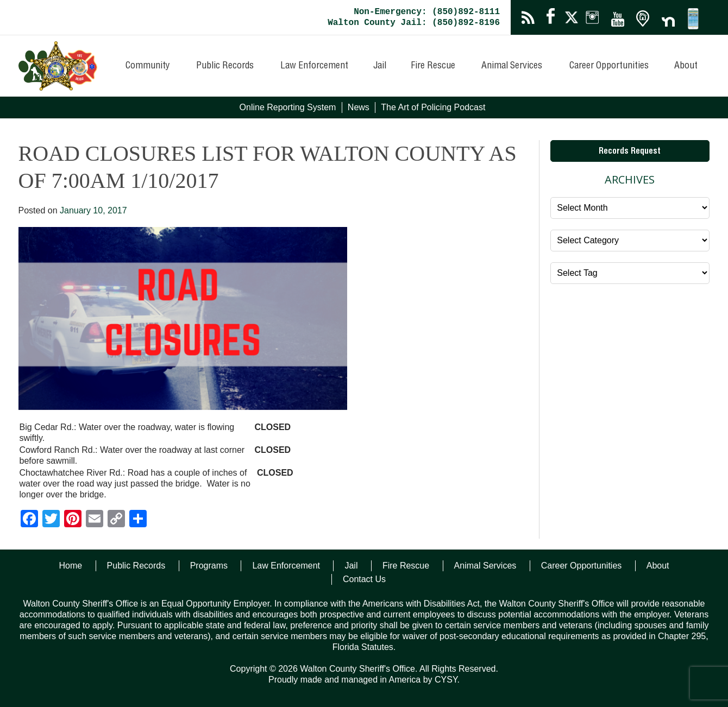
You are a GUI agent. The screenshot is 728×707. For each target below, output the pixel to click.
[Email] (95, 520)
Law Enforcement (314, 66)
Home (70, 566)
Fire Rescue (433, 66)
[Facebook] (29, 520)
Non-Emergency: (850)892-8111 (427, 12)
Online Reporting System (288, 107)
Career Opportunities (609, 66)
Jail (380, 66)
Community (148, 66)
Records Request (630, 152)
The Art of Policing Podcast (433, 107)
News (359, 107)
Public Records (225, 66)
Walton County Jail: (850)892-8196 (414, 23)
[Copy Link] (116, 520)
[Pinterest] (73, 520)
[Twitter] (51, 520)
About (686, 66)
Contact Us (364, 579)
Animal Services (512, 66)
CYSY (446, 680)
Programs (209, 566)
